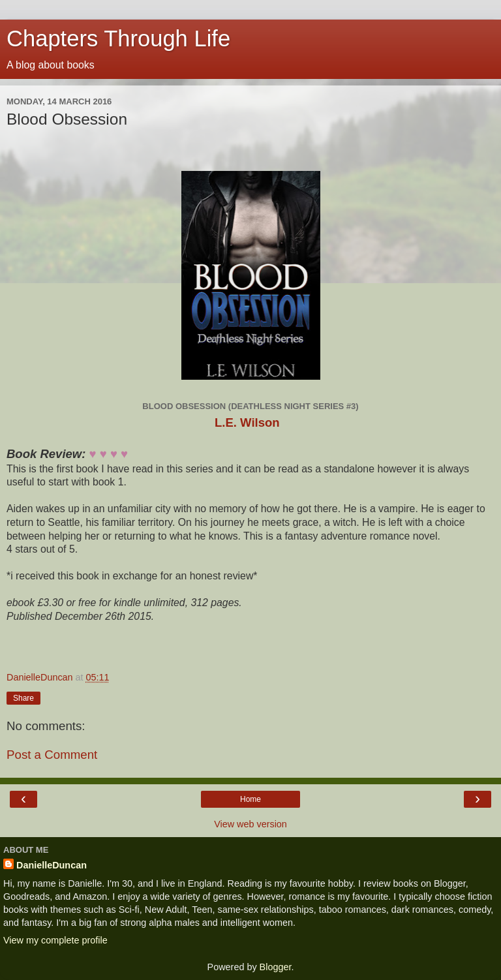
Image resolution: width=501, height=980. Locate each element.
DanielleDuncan (52, 865)
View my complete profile (55, 940)
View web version (250, 824)
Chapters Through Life (118, 38)
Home (250, 799)
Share (23, 698)
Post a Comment (52, 755)
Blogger (276, 967)
